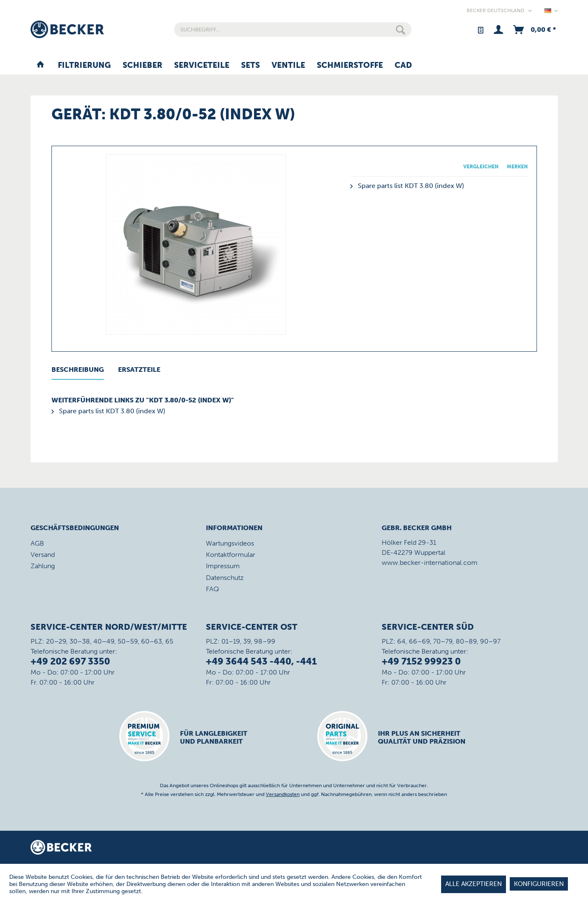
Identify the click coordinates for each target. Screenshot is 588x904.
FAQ (212, 589)
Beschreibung (78, 370)
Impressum (223, 566)
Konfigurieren (539, 884)
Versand (43, 555)
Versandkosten (283, 794)
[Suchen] (401, 30)
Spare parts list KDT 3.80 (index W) (407, 186)
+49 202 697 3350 (70, 661)
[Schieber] (143, 66)
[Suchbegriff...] (293, 30)
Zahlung (43, 566)
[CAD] (403, 66)
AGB (37, 543)
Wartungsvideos (230, 543)
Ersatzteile (139, 370)
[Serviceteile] (202, 66)
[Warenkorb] (534, 30)
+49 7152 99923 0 (421, 661)
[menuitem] (293, 30)
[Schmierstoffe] (350, 66)
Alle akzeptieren (474, 884)
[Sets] (250, 66)
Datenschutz (225, 578)
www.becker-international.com (430, 563)
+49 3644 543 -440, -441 (261, 661)
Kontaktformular (231, 555)
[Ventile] (288, 66)
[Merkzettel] (480, 30)
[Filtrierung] (84, 66)
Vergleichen (481, 167)
